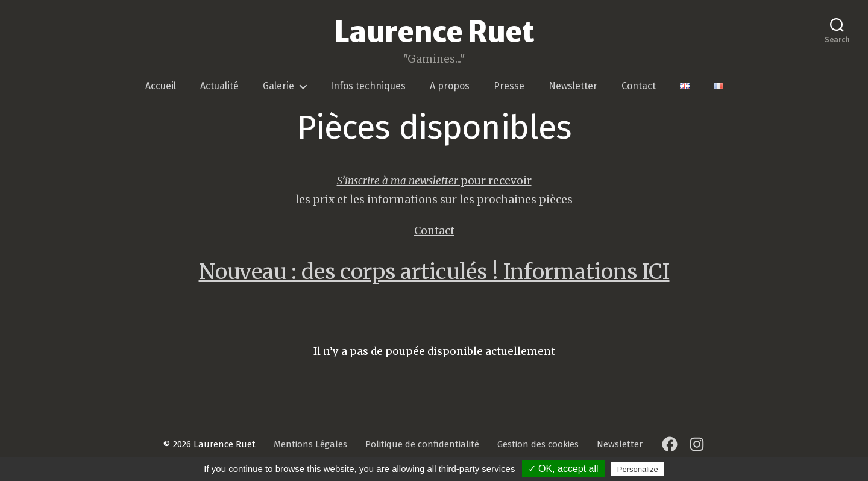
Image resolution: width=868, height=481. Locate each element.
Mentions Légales (310, 446)
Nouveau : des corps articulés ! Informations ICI (434, 273)
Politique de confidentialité (422, 446)
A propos (450, 88)
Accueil (161, 88)
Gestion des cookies (538, 446)
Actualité (219, 88)
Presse (509, 88)
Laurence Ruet (434, 33)
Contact (639, 88)
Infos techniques (368, 88)
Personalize (638, 469)
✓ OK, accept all (563, 469)
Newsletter (573, 88)
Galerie (278, 88)
